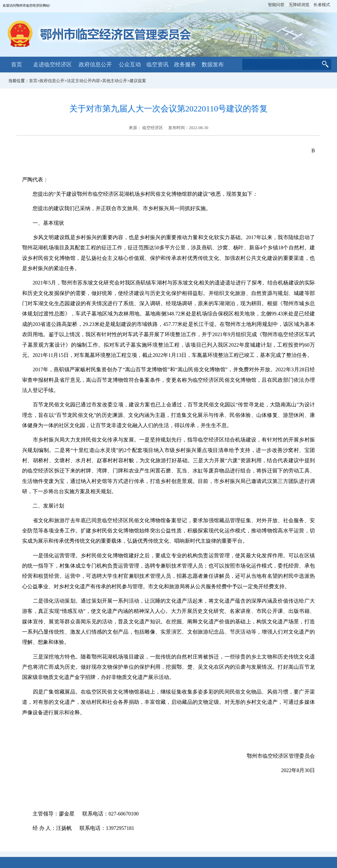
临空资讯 (157, 64)
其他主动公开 (115, 81)
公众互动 (130, 64)
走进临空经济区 (52, 64)
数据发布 (213, 64)
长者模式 (322, 5)
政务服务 (185, 64)
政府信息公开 (95, 64)
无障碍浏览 (299, 5)
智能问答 (276, 5)
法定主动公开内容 (83, 81)
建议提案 (138, 81)
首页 (17, 64)
